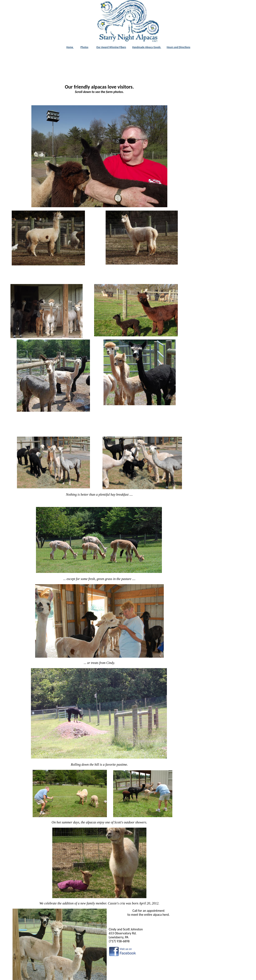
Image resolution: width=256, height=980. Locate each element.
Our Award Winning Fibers (111, 47)
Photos (84, 47)
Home (70, 47)
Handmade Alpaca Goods (147, 47)
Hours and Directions (179, 47)
